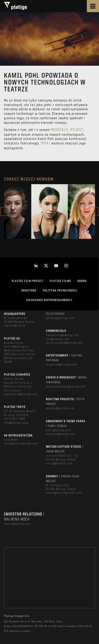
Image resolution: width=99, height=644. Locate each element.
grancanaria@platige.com (21, 394)
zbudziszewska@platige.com (65, 343)
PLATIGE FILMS (60, 281)
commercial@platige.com (63, 335)
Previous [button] (5, 211)
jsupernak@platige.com (61, 365)
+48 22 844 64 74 (15, 326)
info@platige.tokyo (16, 423)
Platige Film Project (28, 281)
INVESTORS (29, 291)
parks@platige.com (59, 430)
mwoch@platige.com (17, 524)
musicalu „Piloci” (67, 130)
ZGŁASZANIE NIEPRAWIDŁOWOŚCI (49, 300)
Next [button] (94, 211)
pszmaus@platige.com (61, 434)
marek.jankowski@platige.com (66, 387)
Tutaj (45, 144)
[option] (49, 211)
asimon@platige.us (16, 347)
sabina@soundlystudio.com (64, 493)
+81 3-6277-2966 (14, 419)
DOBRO (82, 281)
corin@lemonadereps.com (21, 444)
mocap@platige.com (59, 464)
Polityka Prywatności (60, 291)
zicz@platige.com (57, 339)
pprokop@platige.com (60, 318)
